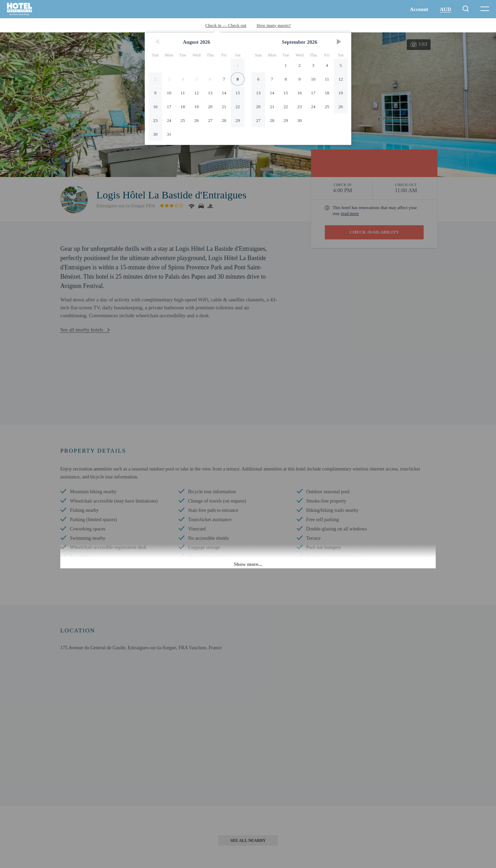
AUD (446, 9)
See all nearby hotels (82, 330)
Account (419, 9)
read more (350, 213)
